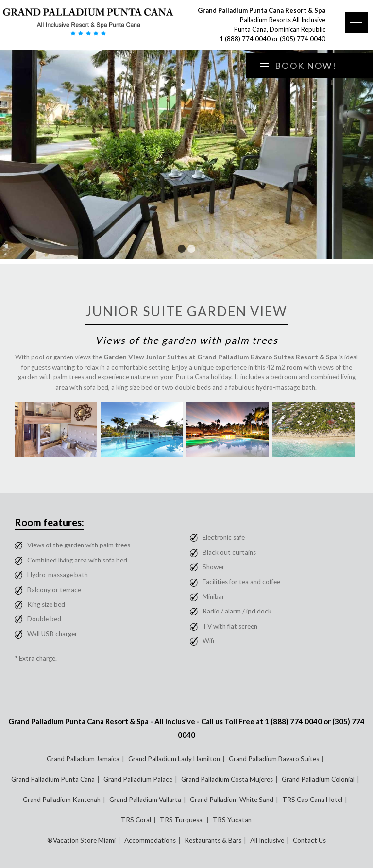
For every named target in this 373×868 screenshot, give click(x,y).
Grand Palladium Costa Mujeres (227, 779)
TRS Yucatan (232, 820)
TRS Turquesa (182, 820)
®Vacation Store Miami (81, 840)
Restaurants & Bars (213, 840)
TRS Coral (136, 820)
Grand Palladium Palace (138, 779)
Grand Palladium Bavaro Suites (274, 759)
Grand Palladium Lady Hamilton (174, 759)
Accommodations (150, 840)
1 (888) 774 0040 (245, 39)
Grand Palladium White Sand (232, 800)
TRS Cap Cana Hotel (312, 800)
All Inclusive (267, 840)
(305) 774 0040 (303, 39)
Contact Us (309, 840)
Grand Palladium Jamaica (83, 759)
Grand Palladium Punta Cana (53, 779)
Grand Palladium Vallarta (145, 800)
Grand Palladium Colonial (318, 779)
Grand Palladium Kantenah (62, 800)
